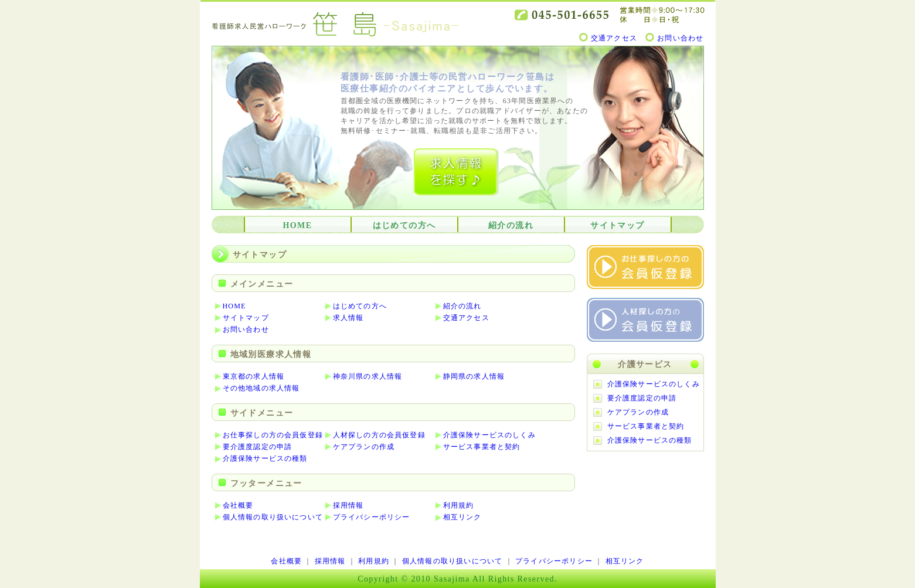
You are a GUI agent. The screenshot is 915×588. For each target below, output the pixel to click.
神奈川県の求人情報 (368, 376)
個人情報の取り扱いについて (273, 517)
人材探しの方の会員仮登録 (379, 435)
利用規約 (459, 505)
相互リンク (462, 517)
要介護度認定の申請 (258, 447)
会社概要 (238, 505)
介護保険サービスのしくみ (489, 435)
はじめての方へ (404, 225)
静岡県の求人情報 (474, 376)
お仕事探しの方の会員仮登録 (273, 435)
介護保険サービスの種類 (265, 458)
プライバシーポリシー (372, 517)
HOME (298, 225)
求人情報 (348, 318)
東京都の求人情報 (254, 376)
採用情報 (348, 505)
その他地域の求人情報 (261, 388)
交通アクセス (614, 38)
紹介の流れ (511, 225)
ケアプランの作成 (364, 447)
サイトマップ (617, 225)
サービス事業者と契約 (482, 447)
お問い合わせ (680, 38)
